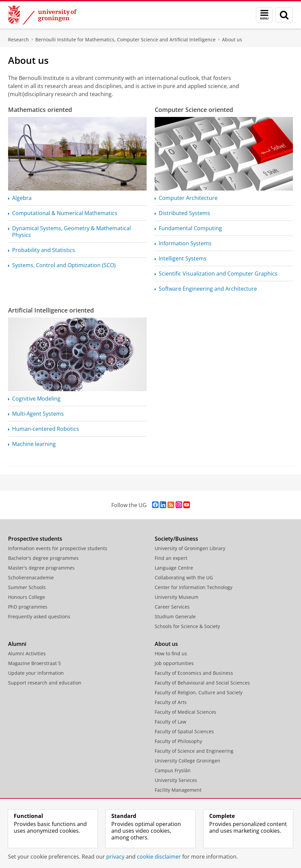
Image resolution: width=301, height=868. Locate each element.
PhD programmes (28, 607)
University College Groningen (187, 761)
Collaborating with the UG (184, 577)
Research (18, 39)
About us (232, 39)
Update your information (36, 673)
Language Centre (174, 568)
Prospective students (35, 539)
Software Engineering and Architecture (208, 289)
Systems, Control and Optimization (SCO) (64, 265)
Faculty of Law (171, 722)
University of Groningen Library (190, 548)
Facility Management (178, 790)
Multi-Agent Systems (38, 414)
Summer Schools (27, 587)
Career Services (172, 607)
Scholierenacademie (31, 577)
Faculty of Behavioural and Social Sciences (202, 683)
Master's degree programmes (41, 568)
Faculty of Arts (171, 702)
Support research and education (45, 683)
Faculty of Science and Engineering (194, 751)
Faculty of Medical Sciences (185, 712)
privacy (115, 857)
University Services (176, 780)
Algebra (22, 198)
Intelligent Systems (183, 258)
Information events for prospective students (58, 548)
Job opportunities (174, 663)
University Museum (177, 597)
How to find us (171, 653)
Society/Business (176, 539)
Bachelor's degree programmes (43, 558)
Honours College (27, 597)
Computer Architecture (188, 198)
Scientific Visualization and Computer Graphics (218, 274)
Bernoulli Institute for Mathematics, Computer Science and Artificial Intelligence (125, 39)
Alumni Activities (27, 653)
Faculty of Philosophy (178, 741)
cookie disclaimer (159, 857)
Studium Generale (175, 616)
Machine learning (34, 444)
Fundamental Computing (190, 228)
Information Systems (185, 243)
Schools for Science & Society (187, 626)
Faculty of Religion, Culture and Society (199, 692)
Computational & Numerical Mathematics (65, 213)
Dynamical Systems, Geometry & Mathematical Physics (71, 232)
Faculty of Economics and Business (194, 673)
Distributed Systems (184, 213)
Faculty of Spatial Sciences (184, 731)
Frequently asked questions (39, 616)
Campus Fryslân (173, 770)
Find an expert (171, 558)
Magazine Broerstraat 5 (34, 663)
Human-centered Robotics (46, 429)
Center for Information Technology (194, 587)
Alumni (17, 644)
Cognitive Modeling (36, 399)
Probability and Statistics (44, 250)
